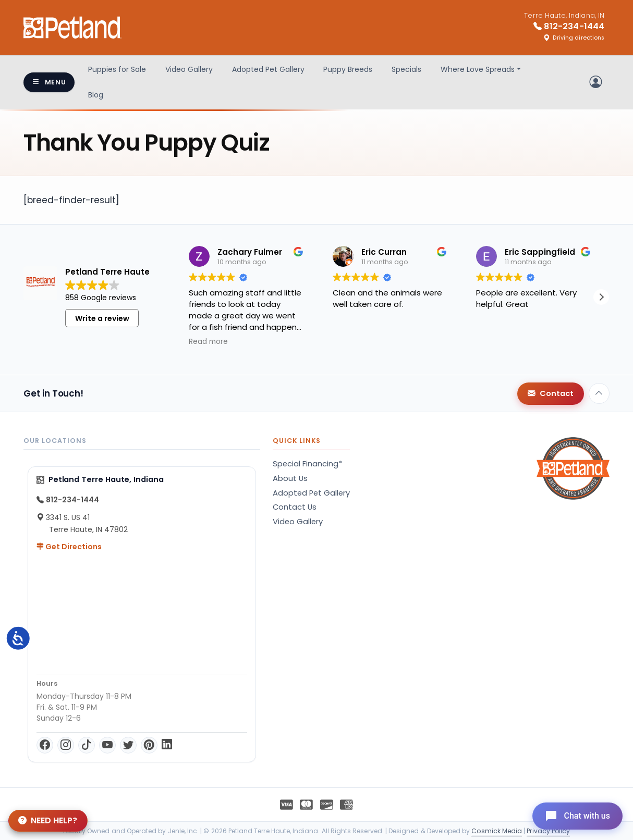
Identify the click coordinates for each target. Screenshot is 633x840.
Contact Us (295, 507)
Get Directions (69, 547)
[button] (601, 297)
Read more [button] (208, 342)
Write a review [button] (102, 318)
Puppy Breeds (348, 69)
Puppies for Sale (117, 69)
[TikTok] (87, 745)
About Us (290, 478)
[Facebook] (45, 745)
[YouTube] (107, 745)
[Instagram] (66, 745)
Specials (406, 69)
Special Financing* (307, 464)
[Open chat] (577, 816)
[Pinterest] (149, 745)
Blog (96, 95)
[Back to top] (599, 393)
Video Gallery (189, 69)
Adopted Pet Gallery (268, 69)
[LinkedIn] (167, 745)
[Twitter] (128, 745)
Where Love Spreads (478, 69)
